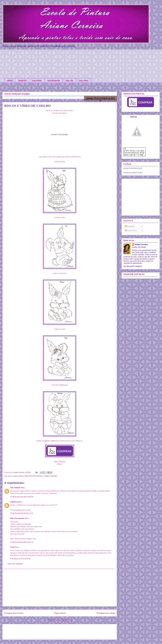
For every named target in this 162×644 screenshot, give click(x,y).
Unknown (14, 502)
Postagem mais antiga (106, 613)
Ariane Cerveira (141, 246)
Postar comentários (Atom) (63, 620)
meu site (69, 81)
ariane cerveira (19, 476)
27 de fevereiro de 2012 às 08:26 (22, 497)
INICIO (10, 81)
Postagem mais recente (14, 613)
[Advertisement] (60, 588)
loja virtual (37, 81)
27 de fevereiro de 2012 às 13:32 (22, 513)
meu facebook (54, 81)
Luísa (12, 547)
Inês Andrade (15, 487)
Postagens (130, 228)
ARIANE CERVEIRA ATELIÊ (133, 170)
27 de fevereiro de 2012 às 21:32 (22, 542)
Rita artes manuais (17, 518)
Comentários (131, 232)
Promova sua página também (133, 174)
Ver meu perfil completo (133, 268)
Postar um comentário (15, 564)
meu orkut (84, 81)
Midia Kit (22, 81)
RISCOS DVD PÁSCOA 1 (34, 476)
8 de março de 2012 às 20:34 (20, 559)
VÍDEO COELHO (51, 476)
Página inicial (60, 613)
